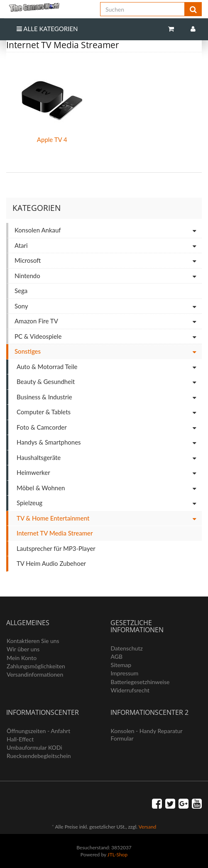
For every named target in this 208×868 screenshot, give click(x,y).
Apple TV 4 (52, 139)
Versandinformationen (35, 674)
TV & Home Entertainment (109, 519)
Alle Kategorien (47, 29)
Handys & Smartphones (109, 443)
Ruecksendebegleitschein (39, 756)
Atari (108, 246)
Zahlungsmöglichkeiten (36, 666)
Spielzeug (109, 503)
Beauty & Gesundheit (109, 382)
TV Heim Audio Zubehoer (51, 563)
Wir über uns (23, 649)
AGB (117, 657)
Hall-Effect (20, 739)
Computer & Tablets (109, 412)
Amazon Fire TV (108, 322)
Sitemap (121, 665)
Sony (108, 307)
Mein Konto (22, 658)
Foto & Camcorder (109, 428)
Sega (21, 291)
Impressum (125, 673)
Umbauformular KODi (34, 747)
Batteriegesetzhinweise (140, 682)
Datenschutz (127, 648)
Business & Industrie (109, 397)
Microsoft (108, 261)
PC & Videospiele (108, 337)
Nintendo (108, 276)
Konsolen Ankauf (108, 231)
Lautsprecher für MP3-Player (56, 548)
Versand (147, 827)
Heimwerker (109, 473)
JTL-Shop (118, 855)
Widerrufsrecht (130, 690)
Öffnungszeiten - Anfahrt (38, 731)
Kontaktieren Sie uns (33, 641)
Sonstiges (108, 352)
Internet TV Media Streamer (55, 533)
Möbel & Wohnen (109, 488)
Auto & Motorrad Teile (109, 367)
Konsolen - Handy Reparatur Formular (147, 735)
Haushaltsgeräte (109, 458)
